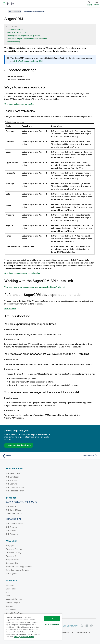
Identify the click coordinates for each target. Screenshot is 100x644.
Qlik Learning (12, 484)
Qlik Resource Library (15, 491)
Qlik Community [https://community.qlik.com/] (70, 626)
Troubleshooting (14, 42)
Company (10, 585)
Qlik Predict (11, 531)
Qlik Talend (11, 506)
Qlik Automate (12, 534)
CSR (8, 592)
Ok (52, 619)
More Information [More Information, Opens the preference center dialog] (52, 624)
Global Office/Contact (15, 613)
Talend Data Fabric (14, 513)
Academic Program (14, 599)
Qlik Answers (12, 527)
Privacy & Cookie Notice (64, 632)
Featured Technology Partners (19, 567)
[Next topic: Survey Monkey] (75, 456)
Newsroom (11, 610)
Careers (10, 606)
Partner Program (13, 603)
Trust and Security (14, 549)
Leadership (11, 589)
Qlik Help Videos (13, 473)
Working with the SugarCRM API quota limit (24, 35)
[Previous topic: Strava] (25, 456)
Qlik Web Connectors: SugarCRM (28, 61)
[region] (33, 627)
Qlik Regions (12, 574)
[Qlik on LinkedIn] (87, 626)
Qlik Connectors (15, 11)
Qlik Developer (12, 477)
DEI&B (9, 596)
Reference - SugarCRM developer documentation (27, 39)
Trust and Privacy (14, 553)
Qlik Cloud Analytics (15, 524)
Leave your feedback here (19, 445)
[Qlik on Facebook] (91, 626)
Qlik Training (11, 480)
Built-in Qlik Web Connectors (34, 11)
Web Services (10, 309)
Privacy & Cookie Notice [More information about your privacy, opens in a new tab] (24, 637)
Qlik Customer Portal (15, 487)
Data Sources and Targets (17, 570)
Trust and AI (11, 556)
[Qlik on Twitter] (82, 626)
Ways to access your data (17, 32)
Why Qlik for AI (12, 560)
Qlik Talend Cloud (14, 510)
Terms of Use (82, 632)
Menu (97, 5)
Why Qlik (10, 546)
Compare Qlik (12, 563)
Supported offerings (15, 29)
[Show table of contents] (5, 11)
